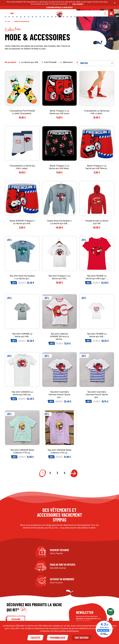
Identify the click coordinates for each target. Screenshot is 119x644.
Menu (12, 13)
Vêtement (68, 62)
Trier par (96, 63)
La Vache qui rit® (30, 62)
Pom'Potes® (50, 62)
